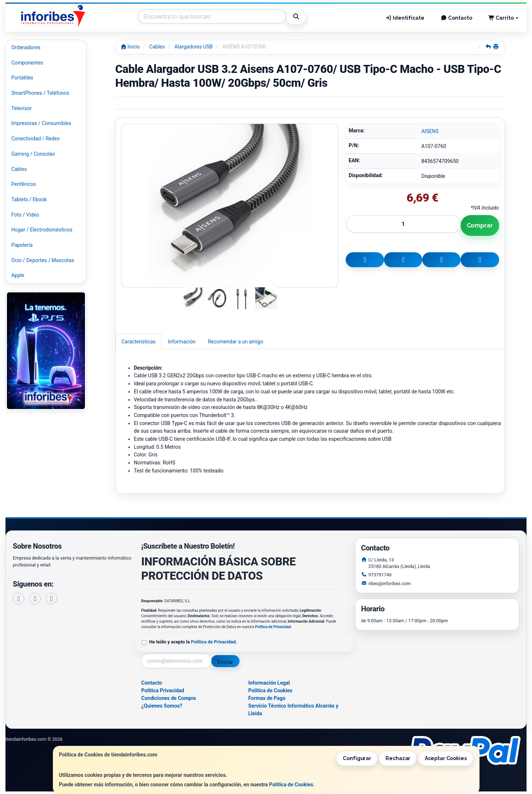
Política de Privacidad (273, 627)
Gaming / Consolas (33, 154)
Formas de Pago (267, 698)
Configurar (357, 758)
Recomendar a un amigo (236, 342)
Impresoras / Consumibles (41, 123)
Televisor (22, 108)
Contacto (456, 18)
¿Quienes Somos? (162, 706)
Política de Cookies (291, 785)
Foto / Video (25, 215)
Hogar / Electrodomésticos (42, 230)
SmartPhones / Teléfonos (40, 93)
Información (182, 342)
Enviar (225, 662)
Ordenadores (26, 47)
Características (139, 342)
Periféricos (24, 184)
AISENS (430, 131)
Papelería (22, 245)
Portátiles (22, 78)
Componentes (27, 63)
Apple (18, 275)
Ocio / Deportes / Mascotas (43, 260)
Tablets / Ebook (29, 199)
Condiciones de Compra (168, 698)
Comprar (480, 225)
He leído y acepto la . (193, 642)
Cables (19, 169)
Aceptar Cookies (446, 758)
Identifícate (405, 18)
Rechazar (398, 758)
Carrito (504, 18)
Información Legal (269, 683)
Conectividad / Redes (35, 139)
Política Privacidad (163, 690)
